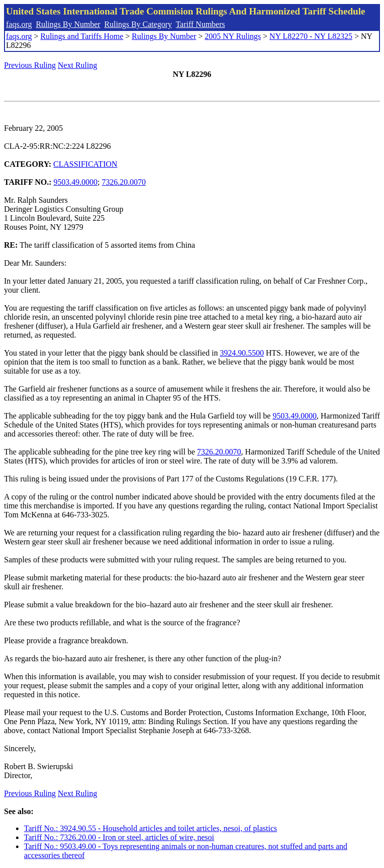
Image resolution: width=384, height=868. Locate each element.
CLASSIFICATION (85, 164)
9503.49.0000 (75, 182)
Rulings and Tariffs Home (82, 36)
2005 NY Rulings (233, 36)
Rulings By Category (138, 24)
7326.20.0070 (124, 182)
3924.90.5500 (242, 353)
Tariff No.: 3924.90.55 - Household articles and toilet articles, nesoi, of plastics (150, 828)
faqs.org (19, 24)
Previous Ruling (30, 65)
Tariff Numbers (200, 24)
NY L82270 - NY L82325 (311, 36)
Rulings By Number (68, 24)
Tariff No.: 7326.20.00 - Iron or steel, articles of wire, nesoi (119, 837)
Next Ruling (78, 65)
